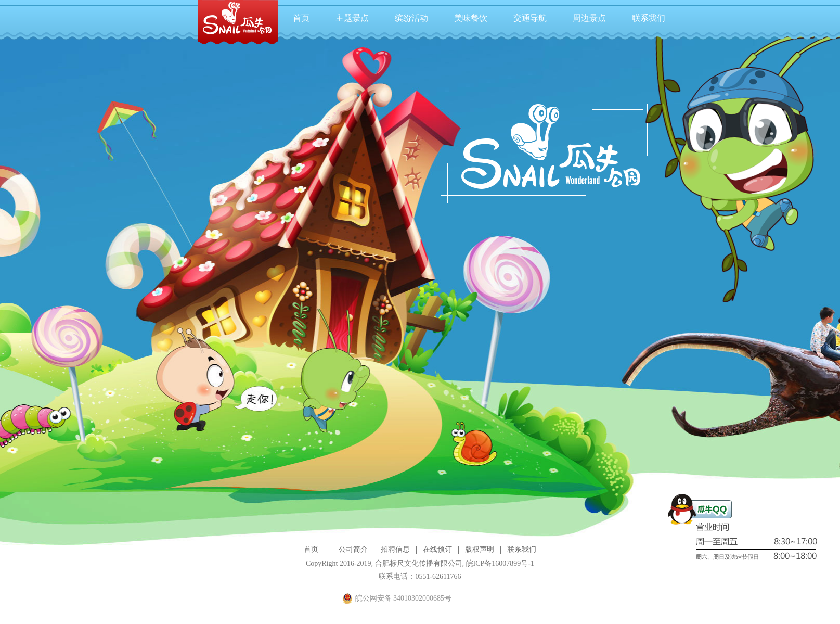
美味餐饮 (471, 18)
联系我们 (649, 18)
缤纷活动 (411, 18)
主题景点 (352, 18)
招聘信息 (395, 550)
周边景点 (589, 18)
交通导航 (530, 18)
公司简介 (353, 550)
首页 (301, 18)
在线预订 (437, 550)
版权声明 (480, 550)
